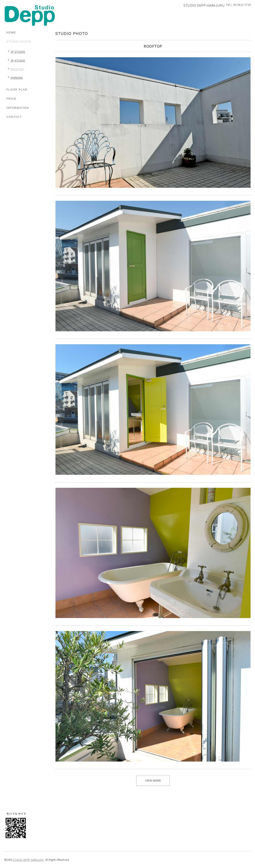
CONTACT (14, 117)
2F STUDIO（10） (16, 52)
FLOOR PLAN (17, 90)
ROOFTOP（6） (15, 70)
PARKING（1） (15, 78)
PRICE (11, 99)
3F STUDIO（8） (16, 61)
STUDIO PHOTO (19, 42)
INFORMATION (18, 108)
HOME (11, 32)
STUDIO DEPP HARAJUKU (28, 860)
